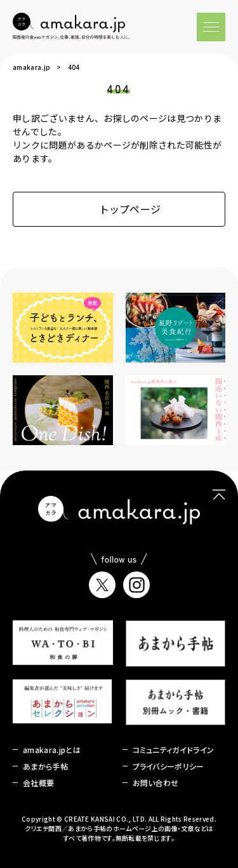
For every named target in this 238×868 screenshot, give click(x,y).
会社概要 (38, 783)
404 (74, 67)
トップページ (119, 209)
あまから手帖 (45, 766)
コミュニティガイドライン (174, 750)
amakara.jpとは (52, 750)
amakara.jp (31, 67)
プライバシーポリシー (169, 766)
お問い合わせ (156, 783)
